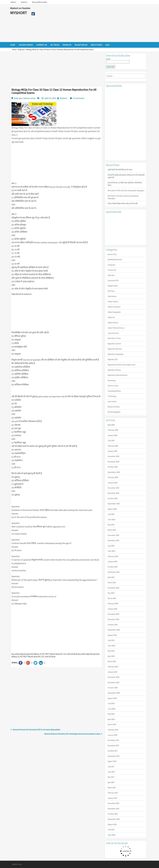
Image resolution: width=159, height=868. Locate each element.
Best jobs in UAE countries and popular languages (126, 190)
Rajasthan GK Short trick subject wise (122, 365)
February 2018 (113, 730)
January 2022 (112, 562)
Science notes (29, 98)
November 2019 (113, 619)
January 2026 (112, 435)
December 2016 (113, 803)
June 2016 (111, 835)
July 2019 (111, 640)
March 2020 (112, 598)
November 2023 (113, 493)
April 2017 (111, 782)
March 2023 (112, 530)
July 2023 (111, 514)
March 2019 (112, 661)
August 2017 (112, 761)
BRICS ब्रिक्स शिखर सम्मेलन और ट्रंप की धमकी (123, 204)
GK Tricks (111, 291)
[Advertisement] (92, 23)
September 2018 (114, 693)
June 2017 (111, 772)
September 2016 (114, 819)
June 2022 (111, 551)
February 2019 (113, 667)
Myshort (64, 98)
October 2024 (113, 467)
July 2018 (111, 703)
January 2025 (112, 451)
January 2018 (112, 735)
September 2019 (114, 630)
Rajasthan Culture (114, 344)
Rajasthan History (114, 370)
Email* (118, 61)
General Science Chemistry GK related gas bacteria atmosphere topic (72, 734)
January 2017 (112, 798)
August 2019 (112, 635)
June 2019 (111, 646)
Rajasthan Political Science (118, 375)
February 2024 (113, 477)
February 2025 (113, 446)
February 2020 (113, 604)
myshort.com (17, 864)
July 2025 (111, 441)
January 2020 (112, 609)
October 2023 (113, 498)
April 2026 (111, 425)
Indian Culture (113, 302)
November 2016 (113, 809)
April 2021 (111, 577)
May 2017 (111, 777)
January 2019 (112, 672)
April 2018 (111, 719)
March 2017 (112, 788)
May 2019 (111, 651)
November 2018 (113, 682)
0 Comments (79, 98)
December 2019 (113, 614)
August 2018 (112, 698)
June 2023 (111, 520)
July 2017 (111, 767)
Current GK (112, 270)
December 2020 (113, 588)
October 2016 (113, 814)
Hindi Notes (112, 296)
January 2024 (112, 483)
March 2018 (112, 724)
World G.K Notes (114, 407)
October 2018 (113, 688)
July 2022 (111, 546)
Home (14, 50)
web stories (112, 402)
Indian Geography (114, 312)
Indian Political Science (116, 328)
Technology (112, 396)
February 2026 (113, 430)
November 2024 (113, 462)
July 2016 (111, 830)
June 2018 (111, 709)
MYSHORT (19, 13)
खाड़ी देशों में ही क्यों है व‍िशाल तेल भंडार (120, 170)
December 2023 (113, 488)
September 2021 (114, 572)
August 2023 (112, 509)
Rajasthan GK (113, 359)
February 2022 (113, 556)
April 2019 (111, 656)
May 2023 (111, 525)
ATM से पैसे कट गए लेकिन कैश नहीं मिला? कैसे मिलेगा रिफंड (125, 184)
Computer (111, 265)
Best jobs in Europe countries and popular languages (123, 197)
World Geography (114, 412)
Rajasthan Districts (115, 349)
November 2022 (113, 540)
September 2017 (114, 756)
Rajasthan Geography (116, 354)
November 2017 (113, 746)
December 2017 (113, 740)
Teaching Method (114, 391)
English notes (113, 286)
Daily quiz (21, 50)
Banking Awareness (115, 259)
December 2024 (113, 456)
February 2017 (113, 793)
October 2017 (113, 751)
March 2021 (112, 583)
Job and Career (113, 333)
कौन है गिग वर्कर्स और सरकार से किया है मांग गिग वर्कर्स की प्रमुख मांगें (126, 176)
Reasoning (112, 380)
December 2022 (113, 535)
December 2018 (113, 677)
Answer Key (112, 254)
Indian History (113, 323)
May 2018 (111, 714)
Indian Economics (114, 307)
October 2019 (113, 625)
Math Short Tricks (114, 338)
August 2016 (112, 824)
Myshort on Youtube (20, 8)
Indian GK (111, 317)
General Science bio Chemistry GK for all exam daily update (36, 730)
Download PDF (113, 281)
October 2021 (113, 567)
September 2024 (114, 472)
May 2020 (111, 593)
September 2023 (114, 504)
